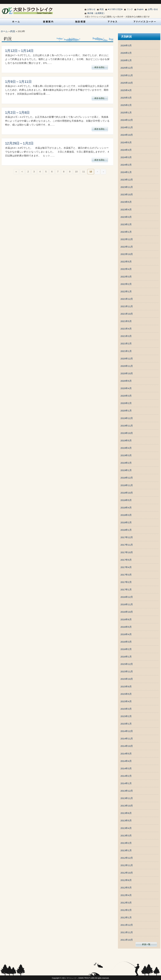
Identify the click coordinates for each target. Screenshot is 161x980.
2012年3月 (126, 903)
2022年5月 (126, 262)
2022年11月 (127, 247)
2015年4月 (126, 701)
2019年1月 (126, 470)
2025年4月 (126, 90)
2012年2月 (126, 910)
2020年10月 (127, 373)
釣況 (102, 9)
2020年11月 (127, 366)
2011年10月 (127, 940)
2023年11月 (127, 187)
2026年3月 (126, 46)
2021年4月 (126, 329)
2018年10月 (127, 493)
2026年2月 (126, 53)
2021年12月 (127, 299)
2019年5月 (126, 441)
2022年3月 (126, 277)
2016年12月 (127, 597)
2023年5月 (126, 202)
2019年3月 (126, 455)
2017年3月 (126, 575)
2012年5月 (126, 888)
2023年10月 (127, 195)
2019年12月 (127, 418)
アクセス (113, 22)
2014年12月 (127, 731)
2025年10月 (127, 83)
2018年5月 (126, 500)
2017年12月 (127, 537)
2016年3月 (126, 642)
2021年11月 (127, 306)
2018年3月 (126, 515)
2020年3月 (126, 396)
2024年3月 (126, 157)
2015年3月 (126, 709)
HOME (16, 22)
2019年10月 (127, 433)
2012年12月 (127, 858)
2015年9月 (126, 687)
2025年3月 (126, 98)
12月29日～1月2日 (19, 143)
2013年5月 (126, 821)
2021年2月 (126, 344)
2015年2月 (126, 716)
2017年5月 (126, 560)
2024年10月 (127, 135)
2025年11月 (127, 75)
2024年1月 (126, 172)
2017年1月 (126, 590)
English (140, 9)
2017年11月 (127, 545)
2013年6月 (126, 813)
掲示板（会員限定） (96, 13)
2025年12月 (127, 68)
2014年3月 (126, 769)
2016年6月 (126, 620)
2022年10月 (127, 254)
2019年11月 (127, 426)
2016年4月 (126, 634)
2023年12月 (127, 180)
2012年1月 (126, 918)
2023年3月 (126, 217)
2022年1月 (126, 292)
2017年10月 (127, 552)
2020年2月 (126, 403)
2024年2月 (126, 165)
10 (76, 172)
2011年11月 (127, 932)
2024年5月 (126, 143)
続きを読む (100, 67)
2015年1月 (126, 724)
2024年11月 (127, 127)
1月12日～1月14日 (19, 51)
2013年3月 (126, 836)
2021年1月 (126, 351)
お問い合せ (153, 9)
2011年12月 (127, 925)
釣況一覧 (146, 944)
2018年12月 (127, 478)
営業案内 (48, 22)
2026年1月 (126, 60)
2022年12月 (127, 239)
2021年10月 (127, 314)
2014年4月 (126, 761)
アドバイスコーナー (145, 22)
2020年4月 (126, 388)
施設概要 (80, 22)
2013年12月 (127, 791)
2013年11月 (127, 798)
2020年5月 (126, 381)
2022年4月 (126, 269)
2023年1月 (126, 232)
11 (83, 172)
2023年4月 (126, 210)
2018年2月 (126, 523)
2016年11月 (127, 604)
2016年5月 (126, 627)
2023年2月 (126, 224)
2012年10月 (127, 873)
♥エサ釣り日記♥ (115, 9)
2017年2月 (126, 582)
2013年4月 (126, 828)
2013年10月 (127, 806)
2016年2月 (126, 649)
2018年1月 (126, 530)
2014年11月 (127, 739)
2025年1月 (126, 113)
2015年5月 (126, 694)
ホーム (4, 31)
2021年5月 (126, 321)
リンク (130, 9)
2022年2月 (126, 284)
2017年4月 (126, 567)
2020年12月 (127, 359)
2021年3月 (126, 336)
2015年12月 (127, 664)
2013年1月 (126, 850)
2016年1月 (126, 657)
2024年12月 (127, 120)
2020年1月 (126, 411)
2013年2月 (126, 843)
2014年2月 (126, 776)
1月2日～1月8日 (17, 113)
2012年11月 (127, 865)
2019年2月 (126, 463)
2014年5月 (126, 754)
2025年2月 (126, 105)
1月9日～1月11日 (18, 82)
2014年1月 (126, 783)
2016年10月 (127, 612)
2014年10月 (127, 746)
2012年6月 (126, 880)
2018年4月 (126, 508)
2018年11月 (127, 485)
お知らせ (91, 9)
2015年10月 (127, 679)
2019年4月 (126, 448)
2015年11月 (127, 672)
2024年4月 (126, 150)
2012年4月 (126, 895)
